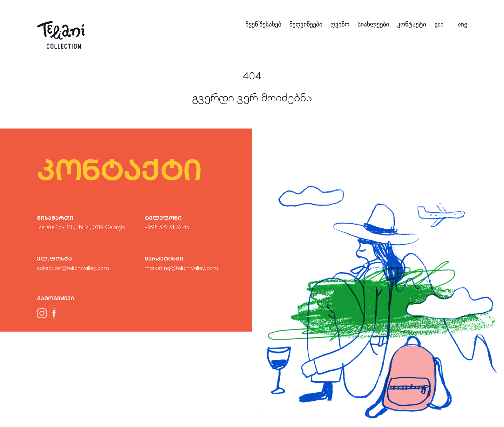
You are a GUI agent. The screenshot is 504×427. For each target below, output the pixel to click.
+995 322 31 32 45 (167, 228)
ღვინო (340, 24)
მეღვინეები (306, 24)
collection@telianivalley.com (73, 269)
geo (439, 24)
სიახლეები (373, 24)
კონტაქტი (412, 24)
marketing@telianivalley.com (181, 269)
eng (463, 24)
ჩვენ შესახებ (263, 24)
